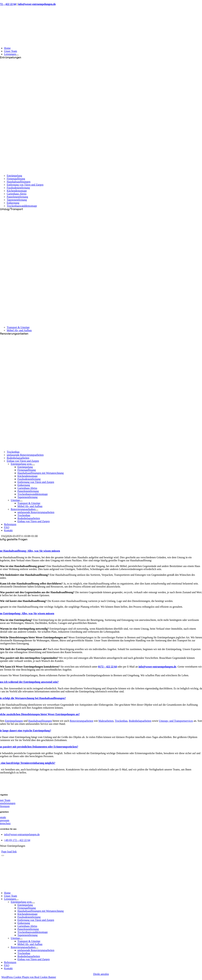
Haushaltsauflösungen (40, 721)
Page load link (9, 852)
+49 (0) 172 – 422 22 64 (17, 840)
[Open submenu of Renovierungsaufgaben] (37, 510)
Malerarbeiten (106, 721)
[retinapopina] (101, 887)
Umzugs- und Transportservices (176, 721)
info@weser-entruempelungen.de (37, 4)
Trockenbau (121, 721)
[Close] (3, 855)
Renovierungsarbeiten (82, 721)
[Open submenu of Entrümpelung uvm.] (33, 465)
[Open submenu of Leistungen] (17, 55)
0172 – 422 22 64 (108, 667)
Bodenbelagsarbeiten (140, 721)
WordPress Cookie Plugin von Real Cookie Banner (29, 977)
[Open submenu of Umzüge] (21, 501)
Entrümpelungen (14, 721)
